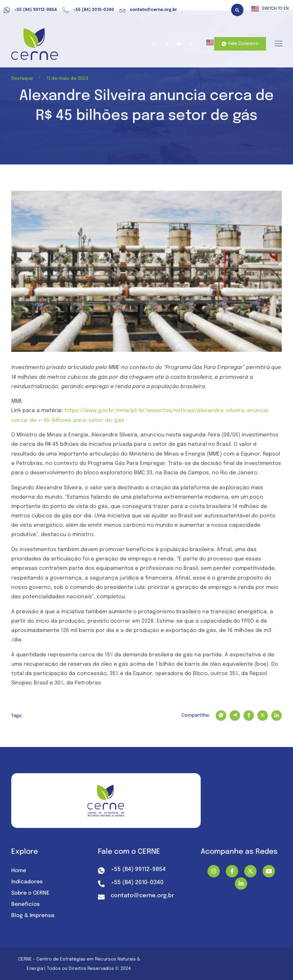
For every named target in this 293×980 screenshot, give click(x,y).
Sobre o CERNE (30, 893)
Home (19, 871)
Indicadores (27, 882)
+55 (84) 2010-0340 (88, 10)
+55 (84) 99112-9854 (30, 10)
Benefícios (26, 904)
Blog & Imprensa (33, 916)
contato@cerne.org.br (148, 10)
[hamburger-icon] (278, 44)
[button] (237, 10)
